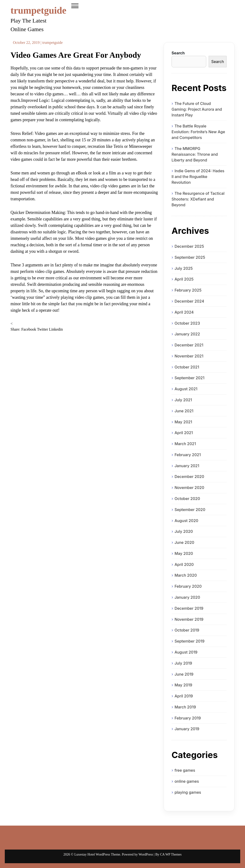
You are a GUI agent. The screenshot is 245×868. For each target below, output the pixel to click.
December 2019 (189, 608)
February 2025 (188, 290)
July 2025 (184, 268)
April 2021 (184, 433)
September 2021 (189, 378)
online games (187, 781)
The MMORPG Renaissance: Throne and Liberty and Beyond (195, 154)
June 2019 (184, 674)
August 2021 (186, 389)
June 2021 (184, 411)
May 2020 (184, 553)
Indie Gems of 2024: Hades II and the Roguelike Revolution (198, 177)
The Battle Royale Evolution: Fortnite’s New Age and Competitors (198, 132)
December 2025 (189, 246)
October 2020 (187, 499)
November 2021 (189, 356)
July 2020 (184, 531)
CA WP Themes (171, 854)
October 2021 (187, 367)
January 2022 (187, 334)
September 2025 (190, 257)
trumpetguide (38, 10)
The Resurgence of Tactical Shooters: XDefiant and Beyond (198, 199)
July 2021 (183, 400)
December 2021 (189, 345)
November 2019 (189, 619)
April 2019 (184, 696)
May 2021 (183, 422)
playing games (188, 792)
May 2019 (183, 685)
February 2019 (188, 718)
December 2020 (189, 477)
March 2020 (186, 575)
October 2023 (187, 323)
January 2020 (187, 597)
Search (178, 53)
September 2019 (189, 641)
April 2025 (184, 279)
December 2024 (189, 301)
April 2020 (184, 564)
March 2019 (185, 707)
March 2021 (185, 444)
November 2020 (189, 488)
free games (185, 770)
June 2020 (184, 542)
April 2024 (184, 312)
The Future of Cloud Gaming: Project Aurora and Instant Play (197, 109)
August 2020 (186, 521)
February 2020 (188, 586)
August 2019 (186, 652)
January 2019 (187, 729)
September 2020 (190, 510)
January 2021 (187, 466)
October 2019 (187, 630)
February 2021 (188, 455)
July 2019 (183, 663)
